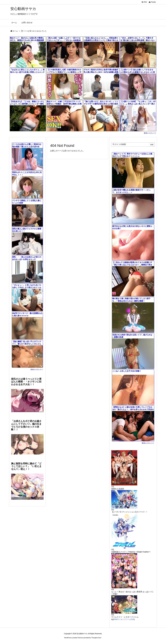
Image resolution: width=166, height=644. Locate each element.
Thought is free (96, 638)
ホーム (15, 31)
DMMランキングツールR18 (124, 619)
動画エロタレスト (150, 133)
